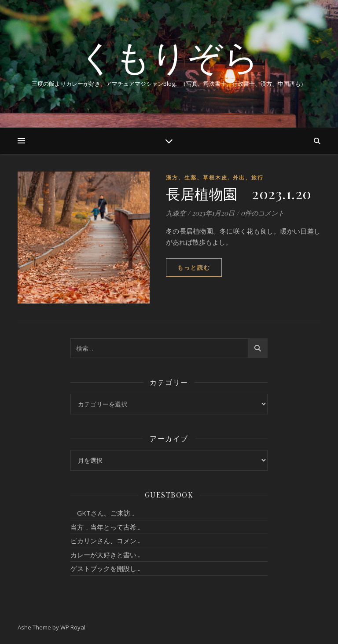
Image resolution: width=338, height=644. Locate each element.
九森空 (176, 213)
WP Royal (73, 627)
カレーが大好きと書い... (105, 555)
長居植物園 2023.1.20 (239, 193)
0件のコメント (263, 213)
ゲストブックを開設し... (105, 568)
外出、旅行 (248, 177)
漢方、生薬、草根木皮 (197, 177)
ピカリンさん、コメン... (105, 541)
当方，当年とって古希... (105, 527)
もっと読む (194, 267)
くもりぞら (169, 56)
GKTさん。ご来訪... (102, 513)
